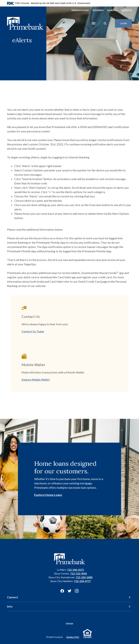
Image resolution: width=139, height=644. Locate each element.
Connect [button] (13, 597)
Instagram (77, 591)
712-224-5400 (84, 577)
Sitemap (69, 623)
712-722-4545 (79, 573)
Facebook (62, 591)
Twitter (69, 591)
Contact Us (126, 10)
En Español (98, 10)
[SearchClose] (105, 23)
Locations (112, 10)
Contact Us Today (33, 331)
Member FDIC (73, 637)
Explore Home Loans (48, 495)
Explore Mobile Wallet (36, 380)
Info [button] (10, 606)
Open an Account (80, 10)
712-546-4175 (75, 570)
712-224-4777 (82, 581)
